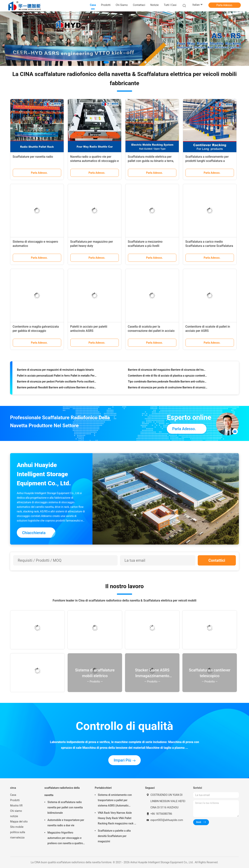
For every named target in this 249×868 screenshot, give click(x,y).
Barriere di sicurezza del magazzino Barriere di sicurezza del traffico (168, 370)
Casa (13, 795)
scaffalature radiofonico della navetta (62, 791)
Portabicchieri (103, 788)
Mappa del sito (19, 822)
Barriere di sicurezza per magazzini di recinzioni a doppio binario (55, 370)
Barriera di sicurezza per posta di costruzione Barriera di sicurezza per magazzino (168, 388)
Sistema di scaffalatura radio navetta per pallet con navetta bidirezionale (65, 807)
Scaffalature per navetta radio (33, 157)
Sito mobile (17, 827)
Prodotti (15, 800)
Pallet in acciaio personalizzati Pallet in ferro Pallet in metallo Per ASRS (57, 376)
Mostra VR (16, 806)
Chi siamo (16, 811)
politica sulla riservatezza (18, 835)
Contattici (217, 560)
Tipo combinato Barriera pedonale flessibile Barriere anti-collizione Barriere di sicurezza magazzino (168, 382)
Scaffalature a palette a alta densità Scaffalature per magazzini (114, 836)
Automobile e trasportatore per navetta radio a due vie (66, 823)
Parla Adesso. (225, 5)
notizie (14, 816)
